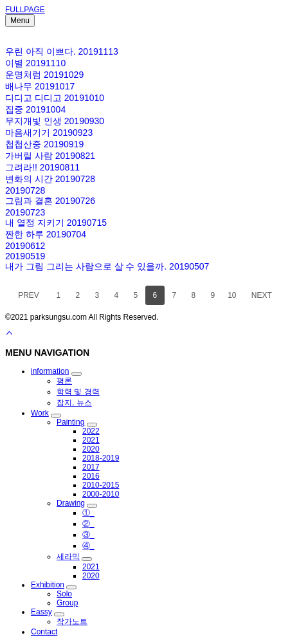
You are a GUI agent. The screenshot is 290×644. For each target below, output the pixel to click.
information (50, 371)
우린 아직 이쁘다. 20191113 (62, 51)
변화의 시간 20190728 (50, 179)
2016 (91, 476)
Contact (44, 632)
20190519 (25, 256)
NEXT (262, 295)
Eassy (41, 612)
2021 (91, 440)
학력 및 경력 (78, 392)
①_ (88, 513)
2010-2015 (101, 485)
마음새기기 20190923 (49, 133)
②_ (88, 524)
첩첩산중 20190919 (44, 144)
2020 (91, 449)
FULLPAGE (25, 10)
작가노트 (72, 621)
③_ (88, 535)
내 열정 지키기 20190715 (56, 223)
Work (40, 413)
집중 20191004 (35, 109)
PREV (29, 295)
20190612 (25, 246)
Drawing (71, 503)
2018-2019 (101, 458)
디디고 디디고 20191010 (55, 98)
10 (232, 295)
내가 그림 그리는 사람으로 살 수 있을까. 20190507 (107, 266)
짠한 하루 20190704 (46, 234)
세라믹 (68, 557)
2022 (91, 431)
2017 (91, 467)
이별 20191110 (35, 63)
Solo (64, 594)
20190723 (25, 212)
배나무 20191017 (40, 86)
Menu (20, 21)
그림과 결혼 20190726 (50, 201)
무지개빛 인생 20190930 (55, 121)
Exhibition (48, 585)
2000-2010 (101, 494)
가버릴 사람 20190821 (50, 156)
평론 (64, 381)
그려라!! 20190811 (42, 167)
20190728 (25, 190)
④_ (88, 546)
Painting (70, 422)
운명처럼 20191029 (44, 75)
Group (67, 603)
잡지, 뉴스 (74, 403)
